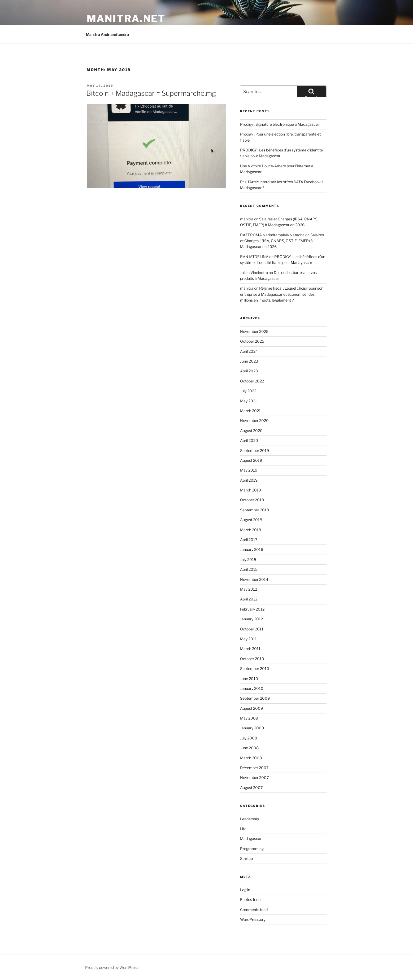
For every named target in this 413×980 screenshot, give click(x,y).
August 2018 (251, 520)
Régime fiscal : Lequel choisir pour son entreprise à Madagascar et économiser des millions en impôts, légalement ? (282, 294)
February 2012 (252, 609)
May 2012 (249, 589)
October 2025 (252, 341)
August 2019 (251, 460)
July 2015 (248, 559)
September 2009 (255, 698)
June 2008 (249, 748)
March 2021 (250, 411)
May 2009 (249, 718)
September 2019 (255, 450)
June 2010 (249, 679)
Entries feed (250, 900)
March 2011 (250, 649)
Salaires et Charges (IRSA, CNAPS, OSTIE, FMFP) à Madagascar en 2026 (282, 241)
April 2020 (249, 440)
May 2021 (249, 401)
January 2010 (252, 688)
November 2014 (254, 579)
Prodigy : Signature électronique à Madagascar (280, 124)
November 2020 (254, 421)
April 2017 (249, 540)
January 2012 (251, 619)
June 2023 (249, 361)
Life (243, 829)
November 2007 (254, 778)
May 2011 (248, 639)
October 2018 (252, 500)
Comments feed (254, 910)
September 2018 (255, 510)
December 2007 (254, 768)
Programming (252, 849)
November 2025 (254, 331)
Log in (245, 890)
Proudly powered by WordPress (112, 967)
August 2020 (251, 431)
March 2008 (251, 758)
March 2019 (251, 490)
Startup (246, 858)
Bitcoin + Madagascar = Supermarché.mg (151, 93)
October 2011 (252, 629)
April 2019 (249, 480)
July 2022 (248, 391)
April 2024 (249, 351)
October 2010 (252, 659)
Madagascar (251, 839)
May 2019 (249, 470)
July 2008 (249, 738)
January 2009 (252, 728)
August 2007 (251, 788)
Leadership (249, 819)
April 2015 (249, 569)
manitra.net (126, 19)
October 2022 (252, 381)
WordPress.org (253, 919)
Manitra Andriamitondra (107, 34)
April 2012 (249, 599)
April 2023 (249, 371)
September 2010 (255, 668)
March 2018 (251, 530)
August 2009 (251, 708)
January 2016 (252, 549)
